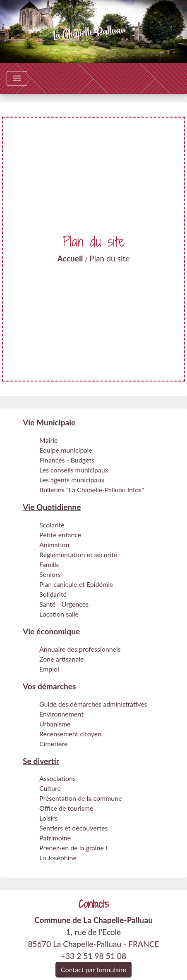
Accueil (70, 258)
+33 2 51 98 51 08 (93, 956)
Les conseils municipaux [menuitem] (74, 470)
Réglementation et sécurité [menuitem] (78, 554)
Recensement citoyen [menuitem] (70, 734)
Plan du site (109, 258)
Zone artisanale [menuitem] (61, 659)
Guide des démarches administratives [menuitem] (93, 704)
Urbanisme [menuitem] (55, 724)
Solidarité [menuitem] (53, 594)
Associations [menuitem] (58, 778)
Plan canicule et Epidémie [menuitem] (76, 584)
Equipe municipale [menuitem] (66, 450)
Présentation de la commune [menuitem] (81, 798)
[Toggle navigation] (17, 78)
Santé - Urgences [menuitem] (64, 604)
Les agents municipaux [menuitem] (72, 480)
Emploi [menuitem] (49, 669)
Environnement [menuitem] (61, 714)
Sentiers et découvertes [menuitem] (74, 828)
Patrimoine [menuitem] (55, 838)
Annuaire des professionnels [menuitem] (80, 649)
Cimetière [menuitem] (53, 744)
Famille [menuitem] (49, 564)
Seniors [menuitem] (50, 574)
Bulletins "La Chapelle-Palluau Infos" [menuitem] (92, 490)
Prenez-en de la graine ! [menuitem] (73, 848)
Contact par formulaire (93, 969)
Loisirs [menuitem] (48, 818)
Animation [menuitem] (54, 545)
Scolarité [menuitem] (52, 525)
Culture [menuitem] (50, 788)
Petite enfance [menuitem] (60, 535)
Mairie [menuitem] (49, 440)
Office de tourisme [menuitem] (66, 808)
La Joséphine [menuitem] (58, 858)
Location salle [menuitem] (59, 614)
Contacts (94, 904)
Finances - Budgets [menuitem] (67, 460)
